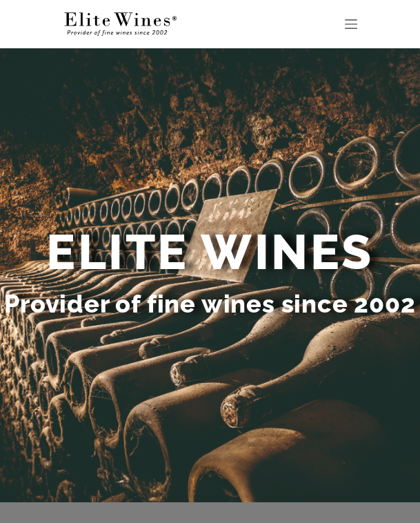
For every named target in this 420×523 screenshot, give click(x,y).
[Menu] (351, 24)
